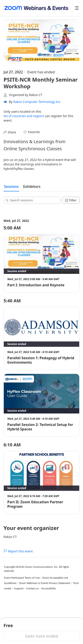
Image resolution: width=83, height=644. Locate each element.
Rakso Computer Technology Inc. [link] (37, 102)
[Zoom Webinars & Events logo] (36, 8)
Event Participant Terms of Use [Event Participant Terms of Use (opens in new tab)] (22, 578)
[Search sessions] (33, 200)
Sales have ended (41, 636)
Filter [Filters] (71, 200)
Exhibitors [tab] (32, 187)
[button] (32, 132)
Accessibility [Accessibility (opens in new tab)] (49, 588)
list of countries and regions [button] (24, 116)
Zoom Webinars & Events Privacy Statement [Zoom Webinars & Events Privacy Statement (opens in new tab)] (45, 583)
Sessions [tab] (11, 187)
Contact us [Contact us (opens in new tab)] (32, 588)
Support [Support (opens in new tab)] (19, 588)
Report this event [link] (18, 551)
